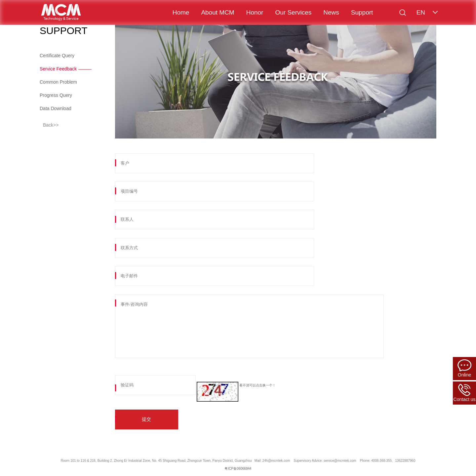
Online (464, 368)
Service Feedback (58, 69)
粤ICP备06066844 (238, 469)
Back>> (51, 125)
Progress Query (56, 95)
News (331, 12)
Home (181, 12)
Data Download (56, 108)
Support (362, 12)
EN (421, 12)
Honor (255, 12)
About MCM (218, 12)
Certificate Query (57, 56)
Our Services (293, 12)
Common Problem (58, 82)
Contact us (465, 393)
